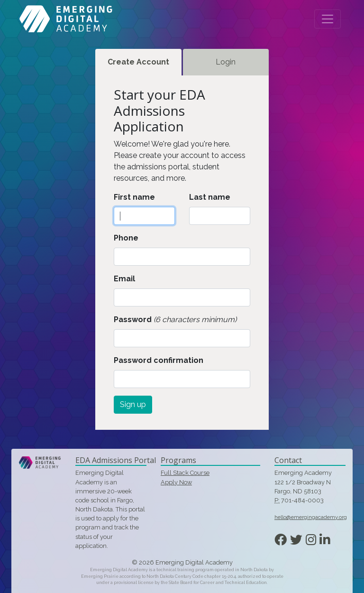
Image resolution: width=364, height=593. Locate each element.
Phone (126, 238)
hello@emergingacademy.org (311, 517)
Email (124, 279)
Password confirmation (159, 360)
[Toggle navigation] (328, 19)
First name (134, 197)
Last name (210, 197)
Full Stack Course (185, 473)
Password (133, 320)
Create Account (138, 62)
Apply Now (176, 482)
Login (226, 62)
